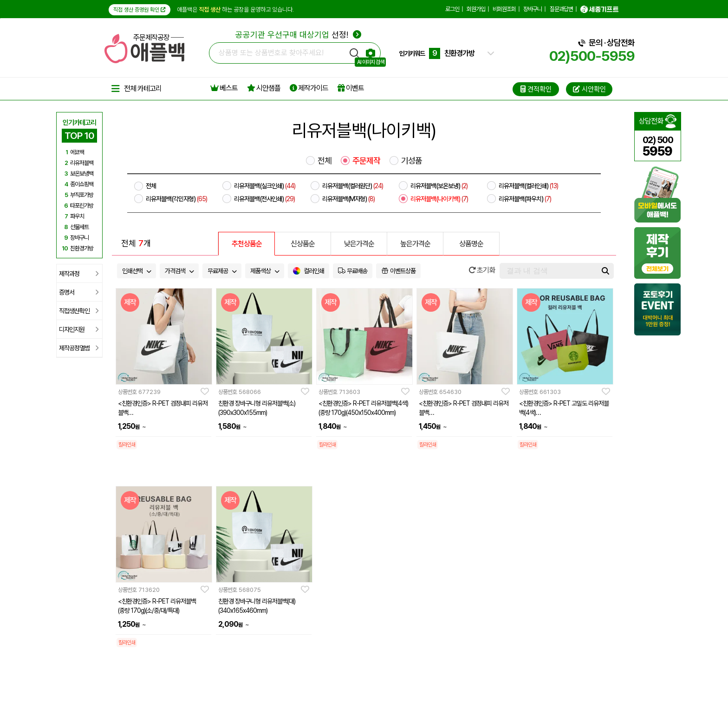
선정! (298, 35)
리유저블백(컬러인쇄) (528, 186)
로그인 (452, 9)
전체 (325, 161)
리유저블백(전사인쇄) (264, 199)
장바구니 (533, 9)
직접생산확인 (79, 311)
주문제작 (366, 161)
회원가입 (476, 9)
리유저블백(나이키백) (439, 199)
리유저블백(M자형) (348, 199)
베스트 (224, 88)
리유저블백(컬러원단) (353, 186)
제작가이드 (309, 88)
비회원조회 (504, 9)
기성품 (412, 161)
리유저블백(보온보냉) (439, 186)
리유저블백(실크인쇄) (265, 186)
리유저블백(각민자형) (176, 199)
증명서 (79, 292)
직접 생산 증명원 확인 (140, 10)
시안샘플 (264, 88)
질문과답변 (561, 9)
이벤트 (351, 88)
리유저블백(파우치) (525, 199)
